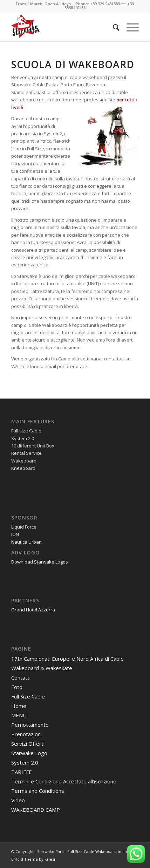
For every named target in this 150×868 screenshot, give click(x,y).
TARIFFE (22, 772)
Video (18, 800)
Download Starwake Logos (40, 562)
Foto (17, 687)
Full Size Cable (28, 696)
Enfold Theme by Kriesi (33, 859)
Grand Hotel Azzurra (33, 610)
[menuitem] (113, 27)
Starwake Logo (29, 753)
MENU (19, 715)
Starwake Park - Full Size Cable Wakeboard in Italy (84, 851)
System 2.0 (25, 762)
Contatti (21, 677)
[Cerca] (113, 27)
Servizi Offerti (28, 744)
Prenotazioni (26, 734)
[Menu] (129, 27)
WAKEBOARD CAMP (36, 810)
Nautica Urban (26, 542)
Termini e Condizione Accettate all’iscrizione (64, 781)
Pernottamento (30, 725)
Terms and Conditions (38, 791)
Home (19, 706)
